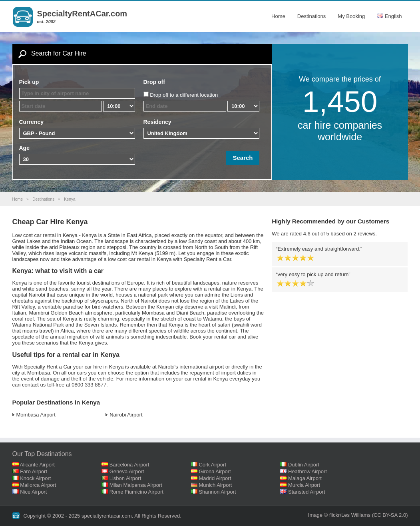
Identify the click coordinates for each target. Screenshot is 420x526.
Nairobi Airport (126, 415)
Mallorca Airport (38, 485)
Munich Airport (215, 485)
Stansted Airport (307, 492)
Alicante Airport (37, 465)
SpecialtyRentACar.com (82, 14)
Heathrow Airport (308, 471)
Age (24, 148)
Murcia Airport (304, 485)
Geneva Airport (127, 471)
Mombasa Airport (36, 415)
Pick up (29, 82)
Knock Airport (35, 478)
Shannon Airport (217, 492)
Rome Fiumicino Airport (136, 492)
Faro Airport (34, 471)
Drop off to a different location (184, 95)
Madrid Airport (215, 478)
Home (278, 16)
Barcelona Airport (129, 465)
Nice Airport (33, 492)
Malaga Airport (305, 478)
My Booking (351, 16)
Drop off (154, 82)
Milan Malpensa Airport (136, 485)
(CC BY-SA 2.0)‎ (390, 515)
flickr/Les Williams (350, 515)
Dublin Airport (304, 465)
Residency (157, 122)
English (389, 16)
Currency (31, 122)
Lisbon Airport (125, 478)
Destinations (312, 16)
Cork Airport (212, 465)
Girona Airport (215, 471)
